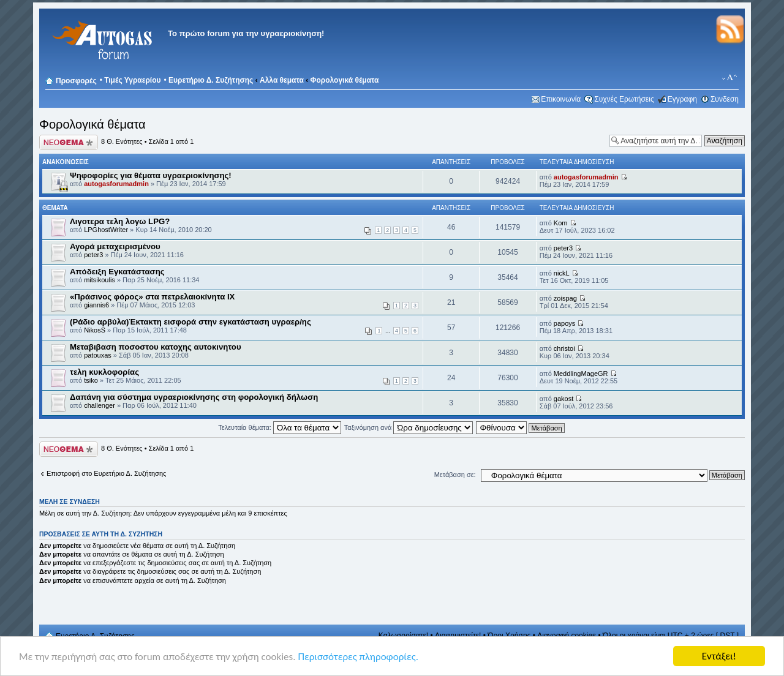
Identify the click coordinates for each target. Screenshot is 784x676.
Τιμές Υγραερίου (132, 80)
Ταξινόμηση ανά (409, 427)
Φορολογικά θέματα (345, 80)
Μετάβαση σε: (455, 475)
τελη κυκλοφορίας (104, 372)
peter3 (93, 255)
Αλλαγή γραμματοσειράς (730, 78)
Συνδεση (725, 99)
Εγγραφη (682, 99)
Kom (561, 223)
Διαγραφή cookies (567, 636)
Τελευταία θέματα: (280, 427)
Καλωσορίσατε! (403, 636)
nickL (562, 273)
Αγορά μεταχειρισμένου (115, 246)
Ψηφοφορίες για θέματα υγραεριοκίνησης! (151, 175)
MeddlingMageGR (581, 374)
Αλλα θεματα (282, 80)
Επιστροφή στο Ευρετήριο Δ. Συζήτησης (106, 473)
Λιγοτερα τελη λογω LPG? (120, 221)
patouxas (98, 355)
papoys (564, 323)
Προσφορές (76, 81)
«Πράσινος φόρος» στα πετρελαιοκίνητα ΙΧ (152, 297)
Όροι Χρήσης (509, 636)
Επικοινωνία (561, 99)
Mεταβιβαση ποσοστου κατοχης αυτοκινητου (156, 347)
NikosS (95, 330)
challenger (100, 405)
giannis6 (96, 305)
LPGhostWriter (106, 230)
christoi (564, 348)
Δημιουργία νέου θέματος (69, 142)
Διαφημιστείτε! (458, 636)
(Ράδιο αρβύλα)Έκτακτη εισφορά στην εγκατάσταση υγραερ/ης (190, 322)
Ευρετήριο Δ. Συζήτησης (211, 80)
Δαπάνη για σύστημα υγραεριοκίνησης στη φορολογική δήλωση (194, 397)
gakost (563, 399)
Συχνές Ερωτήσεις (624, 99)
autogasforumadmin (116, 184)
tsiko (91, 380)
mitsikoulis (100, 280)
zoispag (565, 298)
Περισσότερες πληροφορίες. (358, 657)
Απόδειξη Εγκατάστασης (117, 272)
